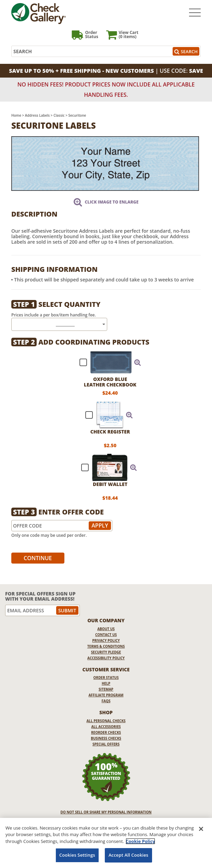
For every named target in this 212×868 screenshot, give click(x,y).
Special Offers (106, 744)
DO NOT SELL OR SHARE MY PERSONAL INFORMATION (106, 812)
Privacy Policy (106, 640)
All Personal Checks (106, 721)
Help (106, 683)
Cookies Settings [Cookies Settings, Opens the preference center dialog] (77, 855)
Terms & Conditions (106, 646)
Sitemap (106, 689)
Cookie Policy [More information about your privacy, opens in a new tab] (140, 841)
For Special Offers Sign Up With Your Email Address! (40, 596)
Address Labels (37, 115)
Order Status (106, 678)
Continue (38, 558)
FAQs (106, 701)
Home (16, 115)
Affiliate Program (106, 695)
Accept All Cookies (128, 855)
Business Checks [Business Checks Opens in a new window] (106, 738)
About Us (106, 629)
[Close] (201, 829)
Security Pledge (106, 652)
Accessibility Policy (106, 658)
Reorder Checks (106, 732)
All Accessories (106, 727)
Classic (59, 115)
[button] (138, 362)
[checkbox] (107, 362)
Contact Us (106, 635)
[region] (106, 843)
